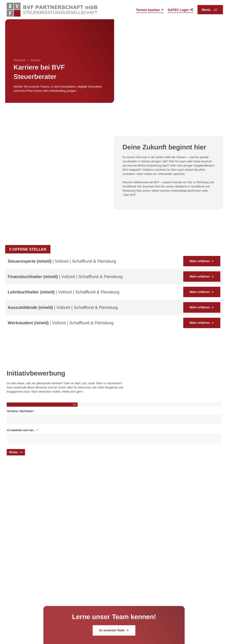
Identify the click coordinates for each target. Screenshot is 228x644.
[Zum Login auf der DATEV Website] (181, 10)
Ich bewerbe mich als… (22, 430)
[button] (211, 10)
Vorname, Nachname (21, 411)
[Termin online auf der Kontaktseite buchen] (150, 10)
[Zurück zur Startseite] (52, 10)
